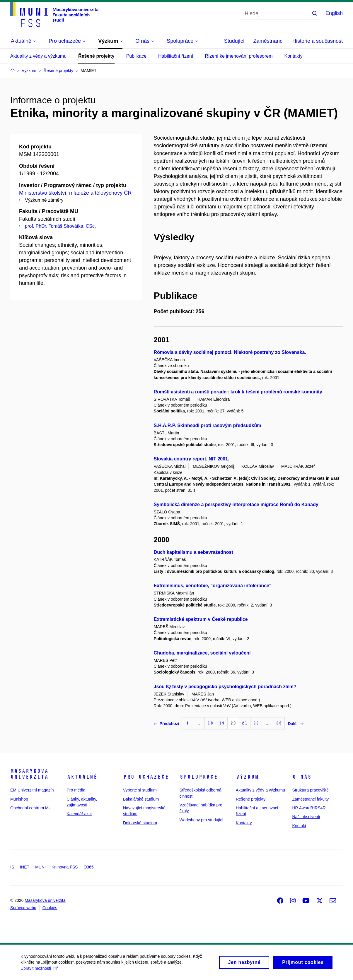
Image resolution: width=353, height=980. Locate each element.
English (334, 13)
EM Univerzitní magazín (32, 790)
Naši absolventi (306, 817)
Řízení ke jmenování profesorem (239, 56)
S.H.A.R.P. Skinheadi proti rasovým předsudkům (208, 425)
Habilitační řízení (176, 56)
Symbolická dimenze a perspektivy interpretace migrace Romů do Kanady (236, 504)
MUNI (40, 867)
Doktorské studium (140, 823)
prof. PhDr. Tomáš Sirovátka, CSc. (60, 226)
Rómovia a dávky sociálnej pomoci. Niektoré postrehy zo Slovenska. (230, 352)
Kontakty (293, 56)
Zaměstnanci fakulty (311, 799)
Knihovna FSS (65, 867)
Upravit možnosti (39, 970)
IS (12, 867)
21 (245, 723)
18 (210, 723)
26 (279, 723)
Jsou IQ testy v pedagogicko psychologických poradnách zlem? (225, 687)
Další (295, 724)
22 (256, 723)
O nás (302, 777)
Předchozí (167, 724)
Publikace (136, 56)
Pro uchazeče (146, 777)
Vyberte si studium (140, 790)
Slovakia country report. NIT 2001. (192, 459)
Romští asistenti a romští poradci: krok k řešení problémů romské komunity (238, 392)
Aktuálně (82, 777)
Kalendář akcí (79, 814)
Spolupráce (199, 777)
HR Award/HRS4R (309, 808)
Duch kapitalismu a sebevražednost (193, 552)
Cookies (50, 908)
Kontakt (299, 826)
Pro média (76, 790)
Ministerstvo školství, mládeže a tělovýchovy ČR (75, 193)
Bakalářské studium (141, 799)
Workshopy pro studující (202, 820)
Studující (234, 41)
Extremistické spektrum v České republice (201, 619)
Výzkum (247, 777)
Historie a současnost (318, 41)
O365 (88, 867)
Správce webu (23, 908)
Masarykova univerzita (29, 774)
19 (222, 723)
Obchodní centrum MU (31, 808)
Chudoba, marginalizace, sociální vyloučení (202, 653)
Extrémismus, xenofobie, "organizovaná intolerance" (213, 586)
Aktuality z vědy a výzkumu (38, 56)
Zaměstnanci (268, 41)
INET (25, 867)
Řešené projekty (96, 56)
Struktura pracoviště (311, 790)
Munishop (19, 799)
